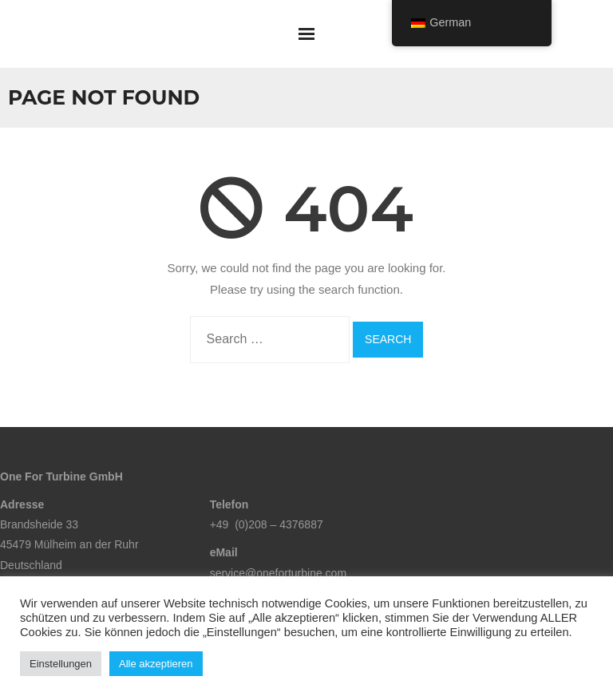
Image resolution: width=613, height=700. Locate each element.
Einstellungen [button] (61, 664)
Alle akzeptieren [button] (156, 664)
